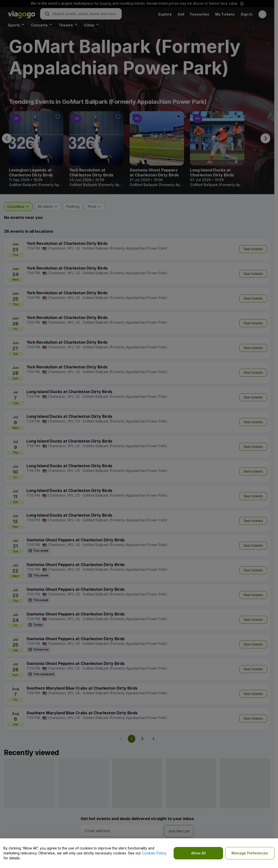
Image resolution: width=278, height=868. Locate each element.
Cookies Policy (154, 853)
